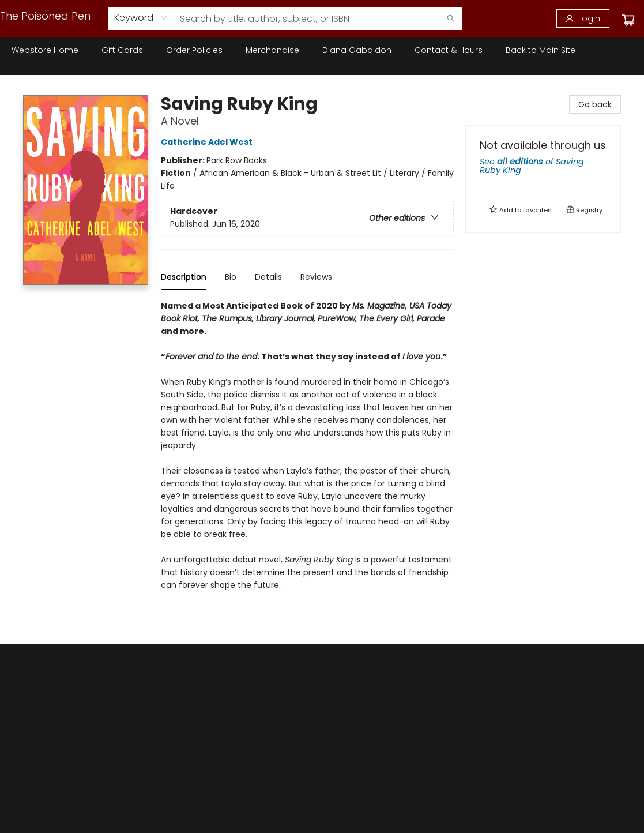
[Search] (451, 18)
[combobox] (141, 18)
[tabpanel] (307, 459)
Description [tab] (184, 277)
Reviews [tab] (316, 277)
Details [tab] (268, 277)
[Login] (583, 18)
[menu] (322, 50)
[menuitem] (45, 50)
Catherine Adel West (208, 142)
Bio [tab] (231, 277)
